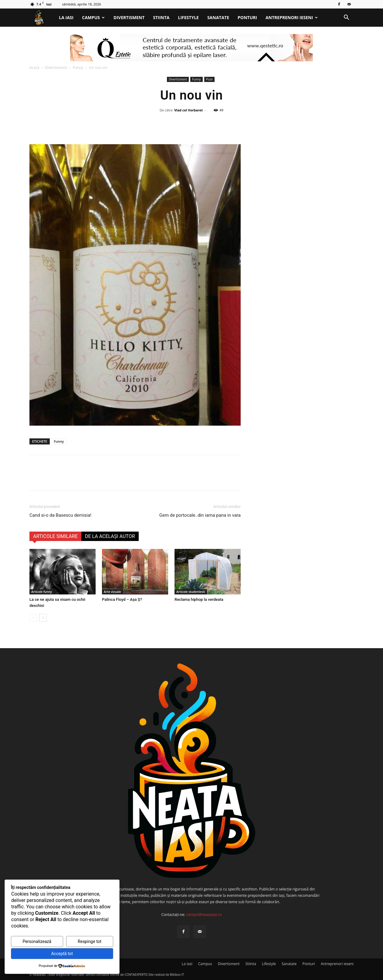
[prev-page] (33, 618)
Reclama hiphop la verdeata (199, 599)
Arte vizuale (112, 592)
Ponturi (247, 17)
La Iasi (66, 17)
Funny (78, 68)
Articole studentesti (191, 592)
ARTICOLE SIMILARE (55, 536)
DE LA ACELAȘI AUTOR (110, 536)
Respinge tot (90, 941)
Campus (93, 17)
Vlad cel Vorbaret (188, 110)
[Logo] (42, 18)
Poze (209, 79)
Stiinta (161, 17)
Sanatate (218, 17)
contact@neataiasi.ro (204, 915)
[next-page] (43, 618)
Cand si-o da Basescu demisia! (60, 515)
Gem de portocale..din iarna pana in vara (200, 515)
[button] (346, 18)
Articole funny (42, 592)
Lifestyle (188, 17)
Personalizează (37, 941)
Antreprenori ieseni (292, 17)
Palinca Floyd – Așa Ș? (122, 599)
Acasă (34, 68)
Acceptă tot (62, 954)
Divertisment (129, 17)
